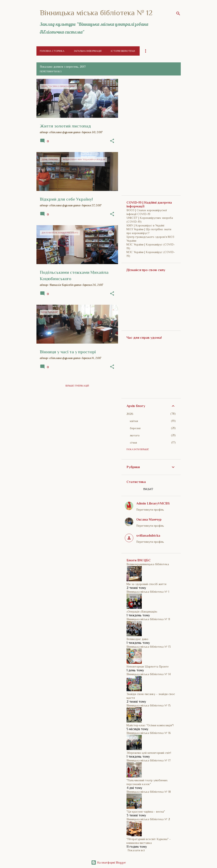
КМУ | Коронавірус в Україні (145, 225)
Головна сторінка (52, 51)
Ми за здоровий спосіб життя (146, 584)
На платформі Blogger (108, 863)
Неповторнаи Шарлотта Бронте (148, 666)
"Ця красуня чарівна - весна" (146, 812)
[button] (112, 141)
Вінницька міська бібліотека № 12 (96, 13)
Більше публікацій (77, 386)
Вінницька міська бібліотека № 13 (149, 647)
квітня (134, 421)
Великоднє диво (137, 639)
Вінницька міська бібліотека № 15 (149, 705)
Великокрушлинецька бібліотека (148, 564)
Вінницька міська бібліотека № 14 (149, 674)
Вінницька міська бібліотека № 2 (148, 819)
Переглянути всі (51, 71)
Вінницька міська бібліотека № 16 (149, 733)
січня (133, 443)
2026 (130, 414)
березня (135, 428)
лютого (135, 435)
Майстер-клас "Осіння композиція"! (150, 725)
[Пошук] (178, 14)
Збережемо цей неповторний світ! (149, 753)
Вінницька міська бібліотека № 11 (148, 619)
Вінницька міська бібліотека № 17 (149, 760)
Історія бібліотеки (123, 51)
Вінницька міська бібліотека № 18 (149, 792)
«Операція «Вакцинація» (142, 612)
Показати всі (136, 850)
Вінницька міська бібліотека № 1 (148, 592)
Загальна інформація (88, 51)
